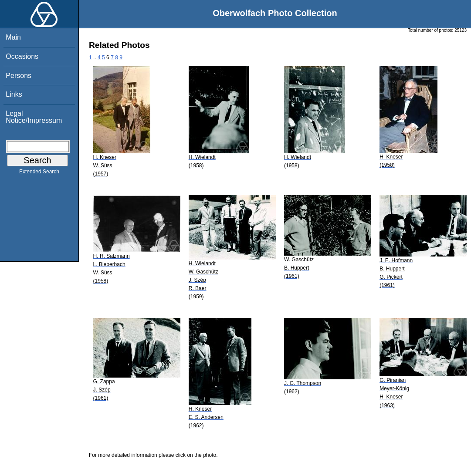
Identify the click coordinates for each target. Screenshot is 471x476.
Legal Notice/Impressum (34, 117)
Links (14, 94)
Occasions (22, 56)
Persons (19, 76)
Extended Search (39, 173)
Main (13, 37)
